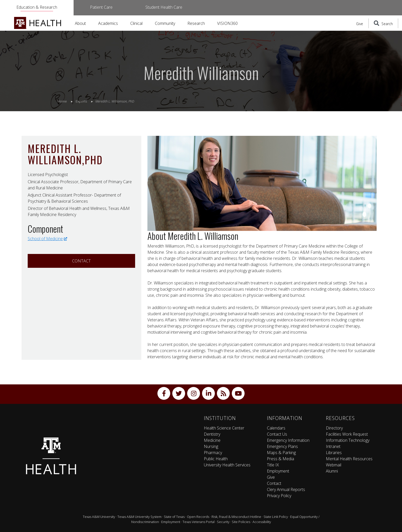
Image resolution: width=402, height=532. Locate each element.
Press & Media (280, 459)
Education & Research (37, 7)
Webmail (334, 465)
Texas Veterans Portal (199, 522)
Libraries (334, 453)
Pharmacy (213, 453)
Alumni (332, 471)
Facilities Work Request (347, 434)
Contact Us (277, 434)
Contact (81, 261)
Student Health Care (164, 7)
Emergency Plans (282, 446)
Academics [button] (108, 23)
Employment (278, 471)
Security (223, 522)
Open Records (198, 517)
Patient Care (101, 7)
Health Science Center (224, 428)
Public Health (216, 459)
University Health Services (227, 465)
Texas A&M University (99, 517)
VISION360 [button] (227, 23)
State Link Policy (276, 517)
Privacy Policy (279, 496)
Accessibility (262, 522)
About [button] (80, 23)
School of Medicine (47, 239)
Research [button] (196, 23)
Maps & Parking (281, 453)
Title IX (273, 465)
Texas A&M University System (139, 517)
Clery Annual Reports (286, 489)
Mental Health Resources (349, 459)
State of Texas (174, 517)
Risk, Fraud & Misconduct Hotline (236, 517)
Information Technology (348, 440)
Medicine (212, 440)
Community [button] (165, 23)
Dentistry (212, 434)
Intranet (333, 446)
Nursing (211, 446)
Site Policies (241, 522)
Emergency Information (288, 440)
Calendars (276, 428)
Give (360, 24)
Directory (334, 428)
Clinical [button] (136, 23)
